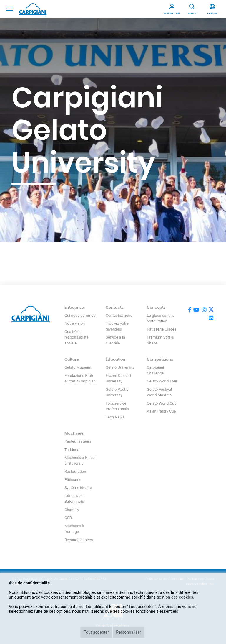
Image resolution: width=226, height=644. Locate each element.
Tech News (115, 417)
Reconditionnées (79, 540)
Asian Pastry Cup (161, 411)
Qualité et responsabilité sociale (77, 337)
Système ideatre (78, 488)
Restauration (75, 471)
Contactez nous (119, 315)
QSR (68, 518)
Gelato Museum (78, 367)
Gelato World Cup (162, 403)
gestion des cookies (175, 597)
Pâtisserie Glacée (162, 329)
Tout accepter (96, 632)
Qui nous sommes (80, 315)
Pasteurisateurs (78, 441)
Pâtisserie (73, 480)
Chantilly (72, 510)
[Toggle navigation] (10, 8)
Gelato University (120, 367)
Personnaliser (128, 632)
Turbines (72, 450)
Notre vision (75, 323)
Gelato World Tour (162, 381)
